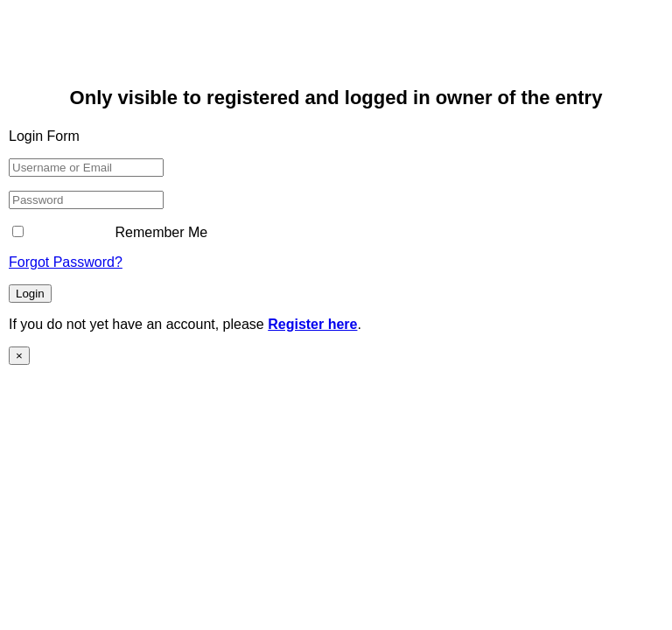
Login (30, 294)
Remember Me (110, 232)
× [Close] (19, 356)
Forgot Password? (66, 262)
